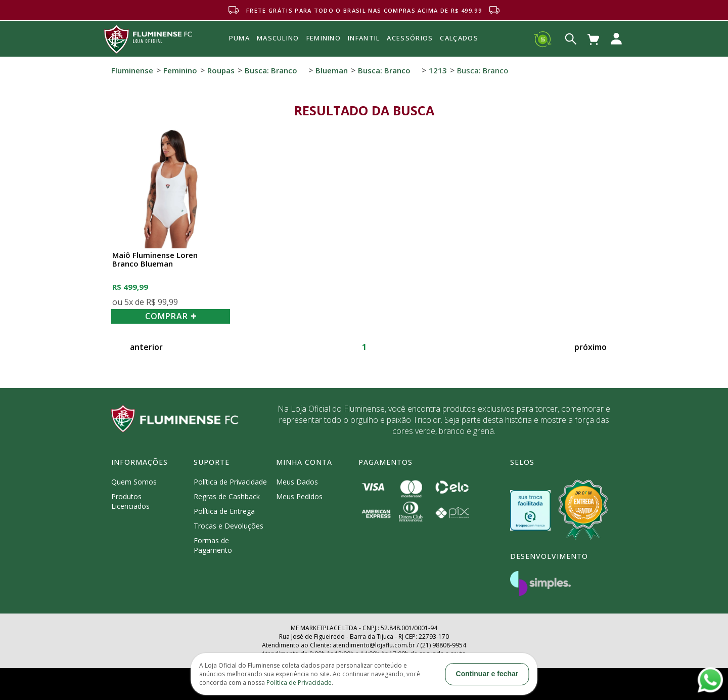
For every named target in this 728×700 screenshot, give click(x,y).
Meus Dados (297, 482)
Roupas (221, 70)
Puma (239, 50)
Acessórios (410, 60)
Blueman (332, 70)
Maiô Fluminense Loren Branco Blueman (155, 260)
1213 (438, 70)
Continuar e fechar (487, 674)
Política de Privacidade (230, 482)
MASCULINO (278, 38)
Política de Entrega (224, 511)
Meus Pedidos (299, 496)
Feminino (180, 70)
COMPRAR (171, 316)
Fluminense (132, 70)
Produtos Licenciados (130, 501)
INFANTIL (364, 38)
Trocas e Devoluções (229, 526)
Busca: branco (271, 70)
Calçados (459, 38)
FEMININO (324, 38)
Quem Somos (134, 482)
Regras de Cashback (227, 496)
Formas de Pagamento (213, 545)
